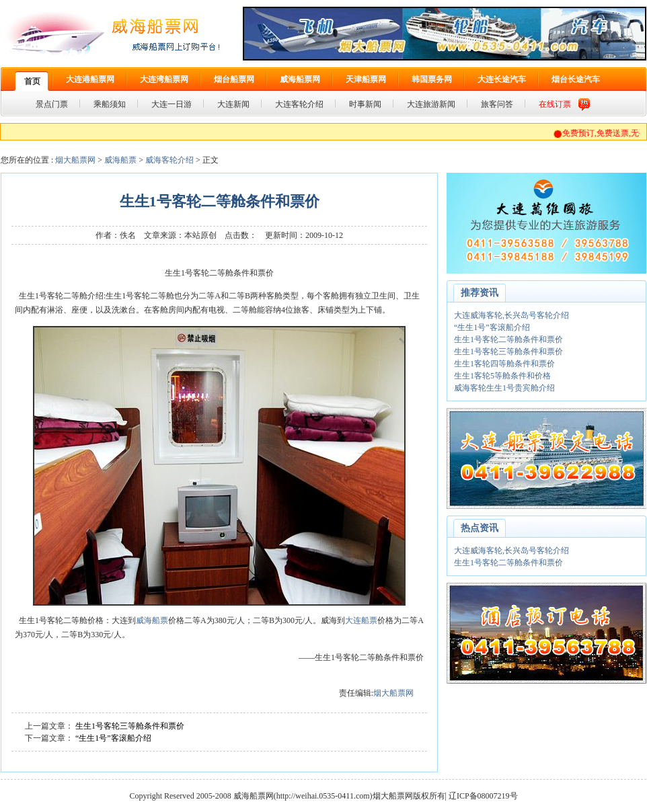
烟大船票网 (75, 160)
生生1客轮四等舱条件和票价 (504, 364)
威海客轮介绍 (169, 160)
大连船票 (361, 620)
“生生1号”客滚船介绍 (113, 738)
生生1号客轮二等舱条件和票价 (508, 339)
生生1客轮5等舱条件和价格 (502, 376)
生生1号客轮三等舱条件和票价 (130, 726)
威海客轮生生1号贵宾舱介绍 (504, 388)
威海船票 (120, 160)
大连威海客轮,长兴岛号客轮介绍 (511, 315)
